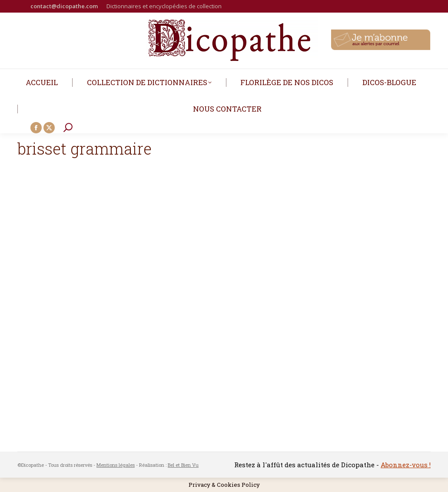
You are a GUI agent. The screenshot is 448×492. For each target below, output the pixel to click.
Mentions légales (116, 465)
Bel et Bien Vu (183, 465)
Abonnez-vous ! (406, 465)
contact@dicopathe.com (64, 6)
